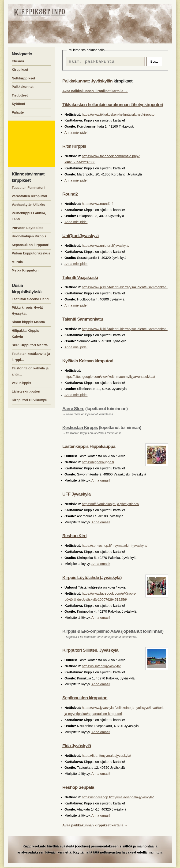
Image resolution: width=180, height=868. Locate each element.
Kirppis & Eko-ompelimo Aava (91, 632)
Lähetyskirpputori (26, 391)
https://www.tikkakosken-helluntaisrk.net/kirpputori (119, 116)
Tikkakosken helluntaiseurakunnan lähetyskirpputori (113, 106)
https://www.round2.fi (97, 205)
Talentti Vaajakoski (80, 279)
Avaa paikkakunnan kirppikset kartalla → (95, 92)
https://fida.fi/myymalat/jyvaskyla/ (106, 757)
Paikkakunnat (75, 82)
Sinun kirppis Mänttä (28, 322)
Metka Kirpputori (25, 270)
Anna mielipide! (76, 134)
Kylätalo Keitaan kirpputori (88, 362)
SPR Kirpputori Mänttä (30, 345)
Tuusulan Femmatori (28, 188)
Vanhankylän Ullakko (28, 205)
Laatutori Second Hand (30, 299)
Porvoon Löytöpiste (28, 228)
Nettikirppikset (23, 78)
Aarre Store (73, 410)
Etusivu (18, 61)
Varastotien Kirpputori (29, 196)
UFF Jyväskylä (76, 495)
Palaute (18, 112)
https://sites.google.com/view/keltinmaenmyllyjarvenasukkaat (110, 378)
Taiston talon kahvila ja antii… (30, 371)
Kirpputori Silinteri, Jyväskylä (90, 651)
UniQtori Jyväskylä (81, 237)
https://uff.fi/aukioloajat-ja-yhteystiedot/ (111, 505)
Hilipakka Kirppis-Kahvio (26, 334)
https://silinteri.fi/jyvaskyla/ (101, 667)
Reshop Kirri (74, 537)
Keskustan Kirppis (80, 429)
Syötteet (18, 104)
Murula (17, 262)
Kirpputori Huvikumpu (30, 400)
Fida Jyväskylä (77, 747)
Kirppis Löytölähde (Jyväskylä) (92, 579)
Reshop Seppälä (78, 788)
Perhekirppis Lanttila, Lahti (29, 216)
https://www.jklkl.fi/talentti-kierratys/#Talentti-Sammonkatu (125, 288)
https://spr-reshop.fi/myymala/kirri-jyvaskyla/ (114, 547)
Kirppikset (20, 70)
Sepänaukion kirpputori (85, 699)
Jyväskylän (101, 82)
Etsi (154, 62)
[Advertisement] (32, 144)
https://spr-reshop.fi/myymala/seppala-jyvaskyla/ (118, 798)
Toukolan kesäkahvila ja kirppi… (31, 357)
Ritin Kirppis (74, 147)
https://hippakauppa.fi (98, 463)
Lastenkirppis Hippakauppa (89, 448)
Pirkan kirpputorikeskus (31, 253)
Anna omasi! (101, 482)
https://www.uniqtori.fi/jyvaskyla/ (105, 247)
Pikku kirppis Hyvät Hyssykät (27, 311)
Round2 (70, 195)
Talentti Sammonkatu (83, 320)
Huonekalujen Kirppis (29, 236)
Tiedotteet (20, 95)
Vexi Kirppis (21, 383)
